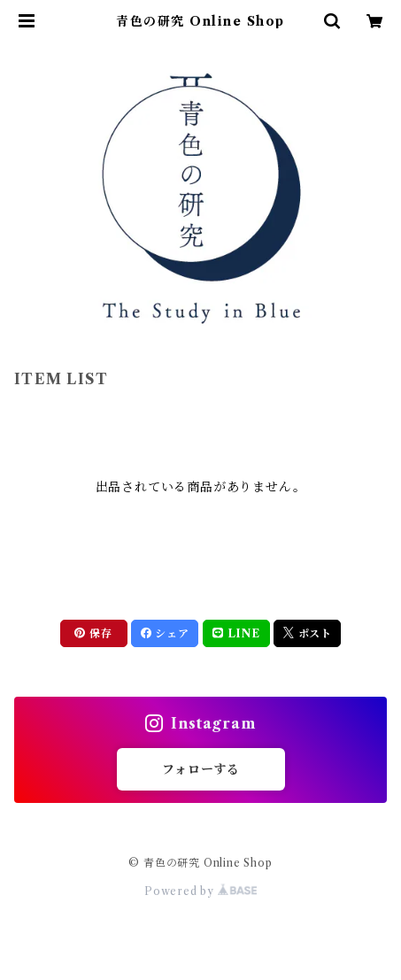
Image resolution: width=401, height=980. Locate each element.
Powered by (200, 891)
